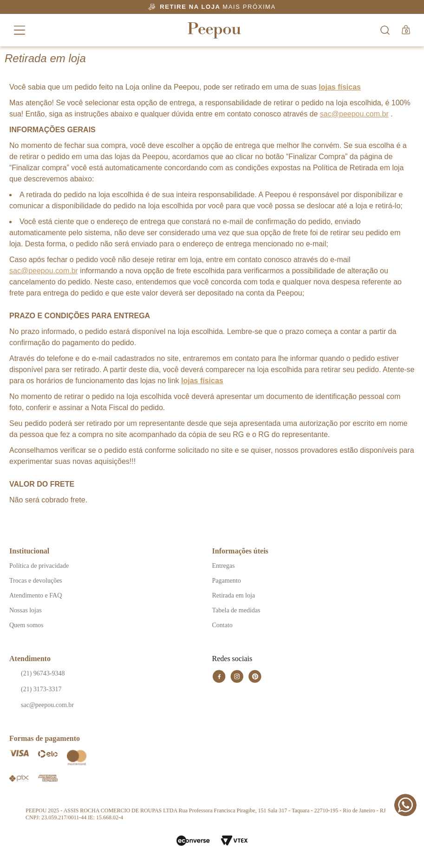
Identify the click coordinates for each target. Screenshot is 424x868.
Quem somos (26, 625)
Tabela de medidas (236, 610)
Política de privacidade (39, 566)
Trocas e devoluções (36, 581)
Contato (222, 625)
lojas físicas (340, 87)
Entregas (224, 566)
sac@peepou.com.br (354, 114)
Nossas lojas (26, 610)
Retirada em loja (234, 595)
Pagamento (227, 581)
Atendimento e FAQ (36, 595)
